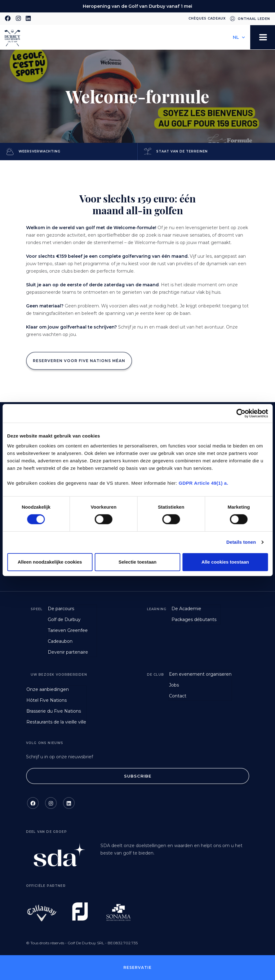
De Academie (186, 609)
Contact (178, 696)
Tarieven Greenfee (68, 630)
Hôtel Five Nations (47, 700)
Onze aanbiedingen (48, 689)
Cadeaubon (60, 641)
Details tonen (241, 542)
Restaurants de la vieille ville (56, 722)
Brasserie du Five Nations (54, 711)
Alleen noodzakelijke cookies (50, 562)
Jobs (174, 685)
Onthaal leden (254, 19)
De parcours (61, 609)
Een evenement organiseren (200, 674)
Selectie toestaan (137, 562)
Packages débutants (194, 619)
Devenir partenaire (68, 652)
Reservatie (137, 967)
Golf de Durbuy (64, 619)
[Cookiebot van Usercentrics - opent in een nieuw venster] (241, 413)
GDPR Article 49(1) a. (203, 483)
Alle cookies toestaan (225, 562)
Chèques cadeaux (207, 18)
